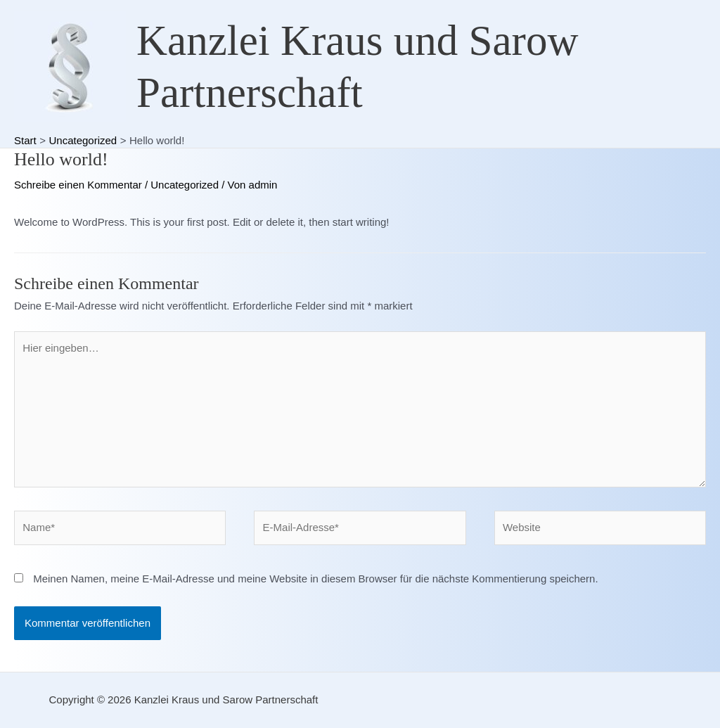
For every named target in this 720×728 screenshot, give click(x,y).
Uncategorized (185, 185)
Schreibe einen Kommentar (78, 185)
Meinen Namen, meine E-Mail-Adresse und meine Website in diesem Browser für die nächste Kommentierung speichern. (315, 579)
